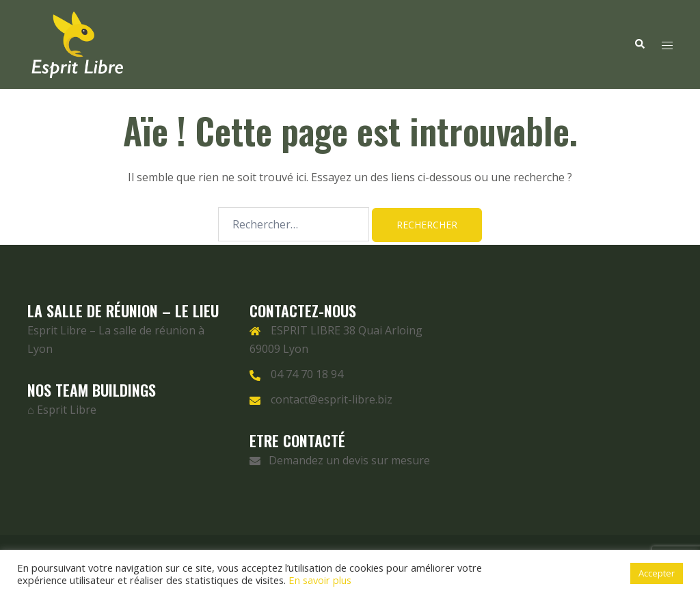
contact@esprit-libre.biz (332, 399)
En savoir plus (320, 580)
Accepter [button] (657, 573)
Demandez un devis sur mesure (340, 460)
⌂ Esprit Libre (62, 410)
